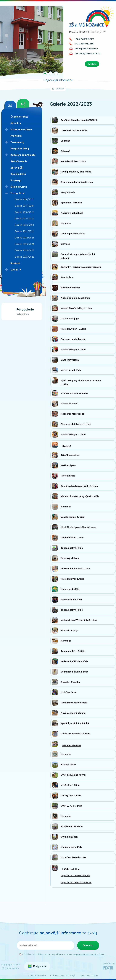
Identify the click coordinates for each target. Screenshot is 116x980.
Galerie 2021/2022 (24, 231)
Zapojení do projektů (23, 155)
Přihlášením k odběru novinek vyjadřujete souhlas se (63, 954)
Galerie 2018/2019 (24, 212)
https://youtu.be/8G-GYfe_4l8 (76, 875)
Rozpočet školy (20, 149)
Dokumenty (17, 142)
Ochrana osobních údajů (63, 975)
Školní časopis (19, 161)
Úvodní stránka (19, 117)
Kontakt (15, 263)
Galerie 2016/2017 (24, 199)
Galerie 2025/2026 (24, 257)
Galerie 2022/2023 (24, 238)
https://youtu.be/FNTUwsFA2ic (76, 882)
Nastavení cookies (89, 975)
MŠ (23, 104)
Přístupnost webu (37, 975)
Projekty (15, 180)
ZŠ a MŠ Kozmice (91, 17)
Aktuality (16, 123)
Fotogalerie (18, 193)
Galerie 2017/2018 (24, 206)
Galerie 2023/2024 (24, 244)
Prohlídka (16, 136)
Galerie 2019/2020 (24, 219)
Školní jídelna (18, 174)
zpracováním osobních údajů (90, 954)
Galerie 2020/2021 (24, 225)
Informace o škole (21, 129)
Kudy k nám (40, 966)
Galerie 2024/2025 (24, 250)
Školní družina (19, 187)
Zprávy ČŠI (17, 168)
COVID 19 (16, 270)
